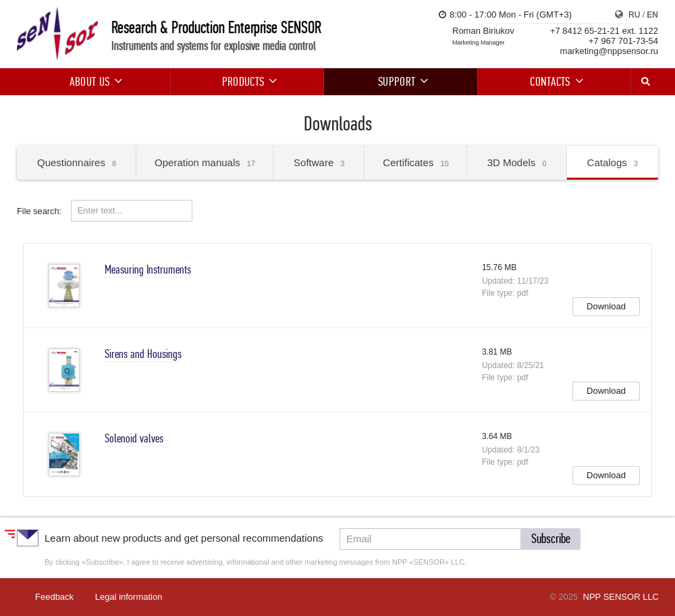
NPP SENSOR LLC (621, 597)
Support (401, 82)
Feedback (54, 597)
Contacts (554, 82)
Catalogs (613, 162)
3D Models (517, 162)
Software (319, 162)
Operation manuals (205, 162)
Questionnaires (77, 162)
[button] (606, 307)
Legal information (129, 597)
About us (94, 82)
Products (247, 82)
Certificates (415, 162)
